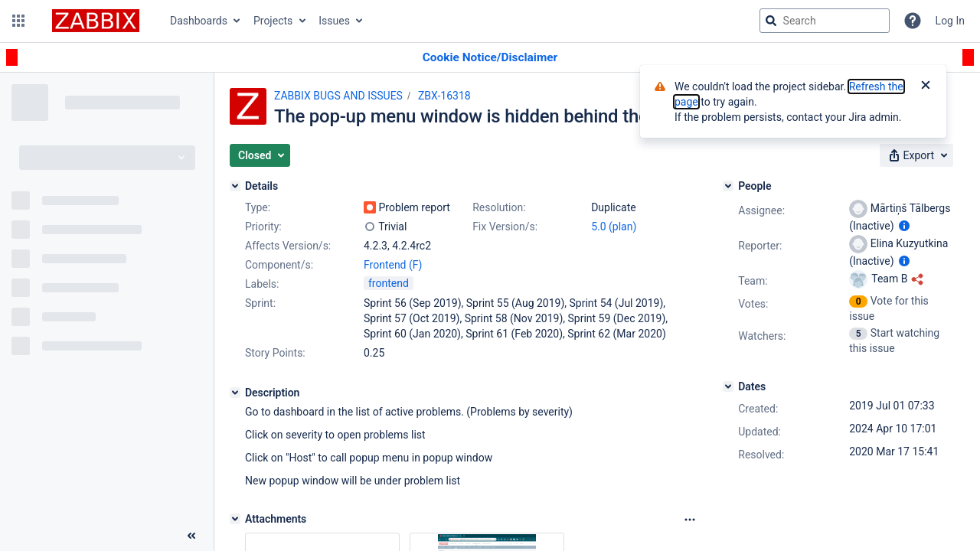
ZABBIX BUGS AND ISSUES (338, 96)
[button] (18, 21)
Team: (753, 281)
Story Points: (275, 353)
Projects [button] (273, 21)
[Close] (926, 86)
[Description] (235, 393)
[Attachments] (235, 519)
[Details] (235, 186)
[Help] (913, 21)
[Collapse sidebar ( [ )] (191, 536)
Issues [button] (334, 21)
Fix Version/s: (505, 227)
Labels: (262, 284)
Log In (950, 21)
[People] (728, 186)
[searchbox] (825, 21)
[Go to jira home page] (96, 21)
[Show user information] (904, 226)
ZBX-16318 (444, 96)
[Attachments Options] (690, 520)
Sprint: (260, 303)
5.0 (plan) (614, 227)
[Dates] (728, 386)
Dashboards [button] (199, 21)
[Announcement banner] (490, 58)
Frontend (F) (393, 265)
